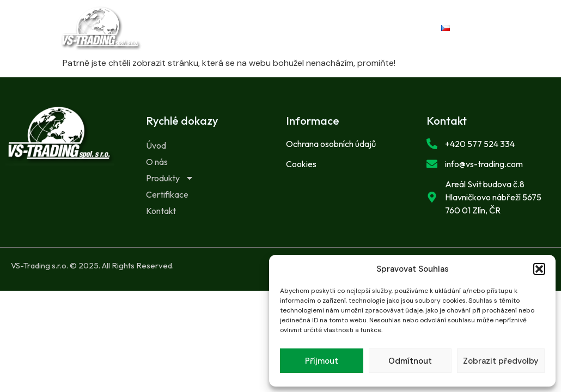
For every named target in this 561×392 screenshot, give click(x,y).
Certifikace (255, 36)
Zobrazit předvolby (501, 361)
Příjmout (322, 361)
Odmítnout (410, 361)
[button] (539, 269)
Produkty (327, 21)
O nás (258, 20)
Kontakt (327, 36)
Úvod (205, 20)
